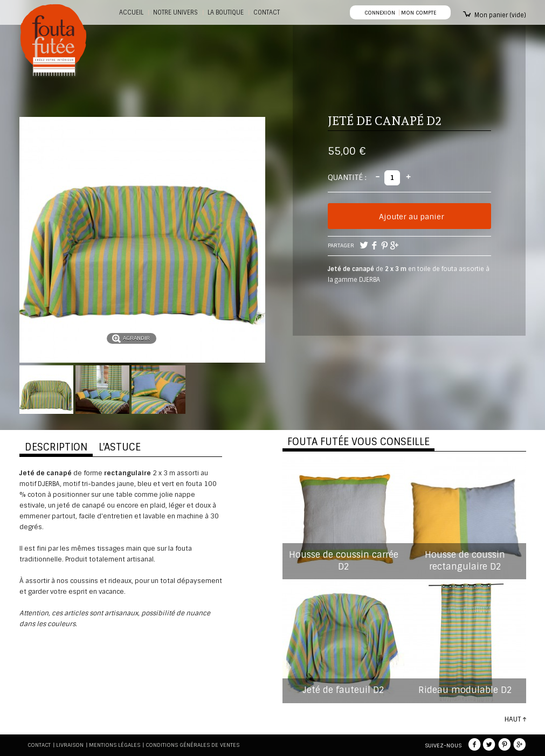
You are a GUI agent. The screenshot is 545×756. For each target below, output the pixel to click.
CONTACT (267, 12)
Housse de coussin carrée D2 (344, 561)
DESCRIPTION (56, 447)
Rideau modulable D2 (465, 690)
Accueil (131, 12)
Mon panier (500, 15)
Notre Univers (175, 12)
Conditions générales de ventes (192, 745)
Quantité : (347, 177)
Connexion (380, 13)
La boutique (226, 12)
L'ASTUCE (120, 447)
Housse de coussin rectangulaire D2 (465, 561)
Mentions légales (115, 745)
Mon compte (419, 13)
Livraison (70, 745)
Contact (39, 745)
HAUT (513, 719)
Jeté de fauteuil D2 (343, 690)
